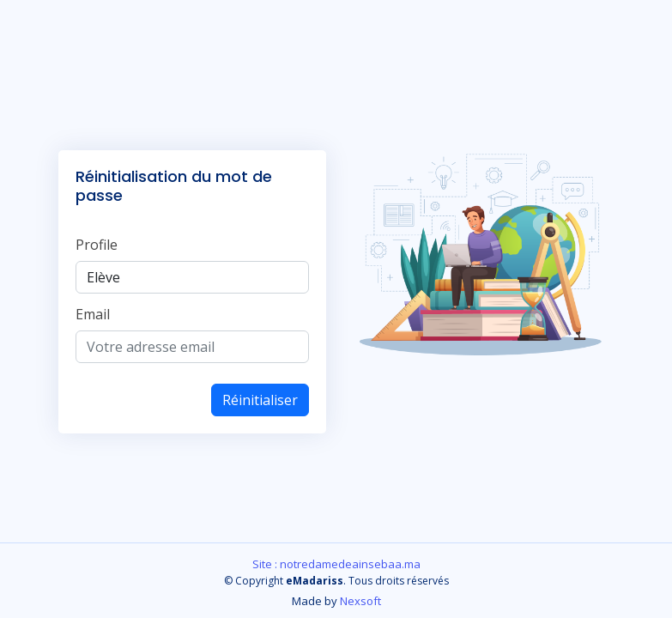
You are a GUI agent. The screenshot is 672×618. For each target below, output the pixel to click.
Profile (97, 245)
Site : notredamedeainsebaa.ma (336, 564)
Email (93, 314)
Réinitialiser (260, 400)
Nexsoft (360, 601)
